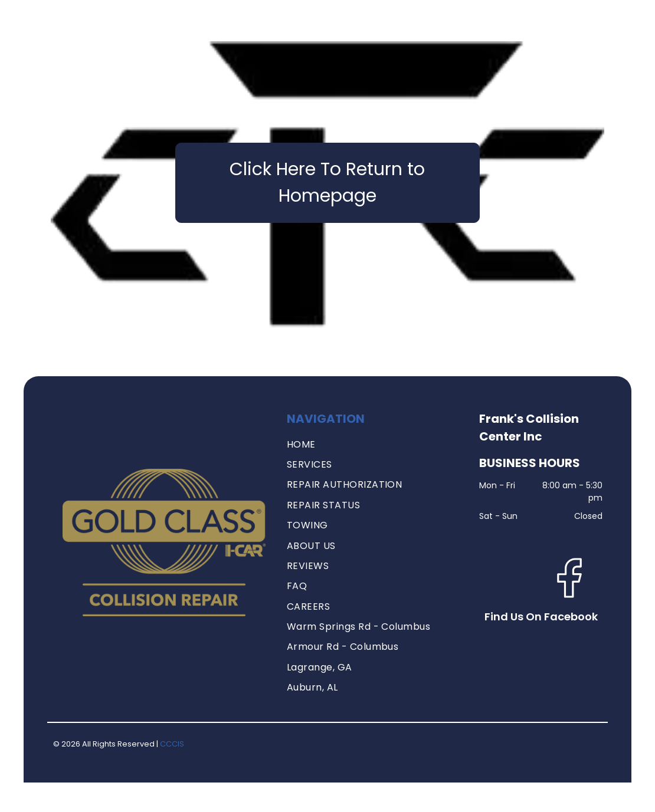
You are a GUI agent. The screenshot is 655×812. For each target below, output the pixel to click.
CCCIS (172, 744)
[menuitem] (374, 445)
